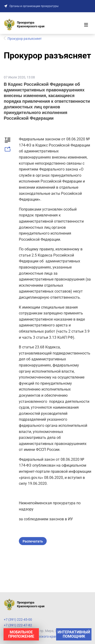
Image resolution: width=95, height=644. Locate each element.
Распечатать (33, 541)
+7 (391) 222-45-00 (18, 620)
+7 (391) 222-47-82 (18, 625)
